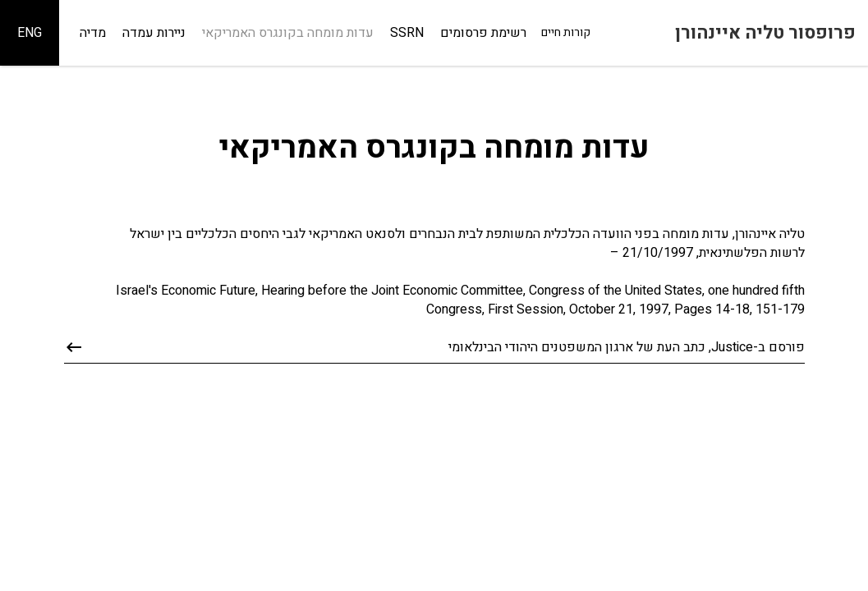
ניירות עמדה (154, 33)
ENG (30, 33)
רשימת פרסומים (483, 33)
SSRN (407, 33)
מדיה (93, 33)
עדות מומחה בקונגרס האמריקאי (288, 33)
